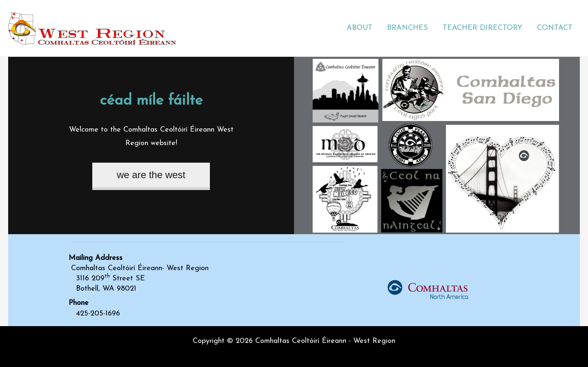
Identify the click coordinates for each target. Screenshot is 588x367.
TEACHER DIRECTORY (482, 28)
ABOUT (360, 28)
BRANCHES (408, 28)
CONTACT (555, 28)
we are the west (151, 175)
